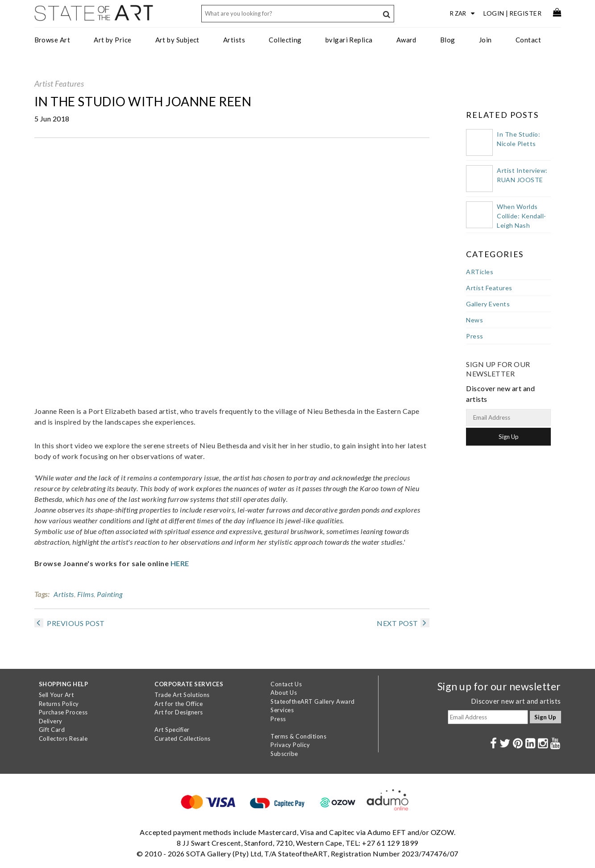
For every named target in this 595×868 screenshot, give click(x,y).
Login (494, 13)
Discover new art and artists (516, 701)
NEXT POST (403, 623)
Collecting (285, 40)
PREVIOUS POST (70, 623)
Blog (448, 40)
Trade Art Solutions (182, 695)
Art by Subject (177, 40)
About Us (284, 693)
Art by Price (112, 40)
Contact (528, 40)
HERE (180, 563)
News (474, 320)
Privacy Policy (290, 745)
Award (406, 40)
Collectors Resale (63, 739)
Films (86, 594)
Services (282, 710)
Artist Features (59, 83)
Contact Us (286, 684)
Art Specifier (172, 730)
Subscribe (284, 754)
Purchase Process (63, 712)
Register (525, 13)
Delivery (51, 721)
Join (485, 40)
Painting (110, 594)
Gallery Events (488, 304)
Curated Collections (183, 739)
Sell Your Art (56, 695)
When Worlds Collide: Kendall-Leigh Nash (522, 216)
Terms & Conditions (298, 736)
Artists (234, 40)
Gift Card (52, 730)
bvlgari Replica (349, 40)
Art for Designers (179, 712)
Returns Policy (59, 704)
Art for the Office (179, 704)
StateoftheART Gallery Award (313, 701)
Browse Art (52, 40)
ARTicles (480, 272)
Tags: (42, 594)
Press (475, 336)
